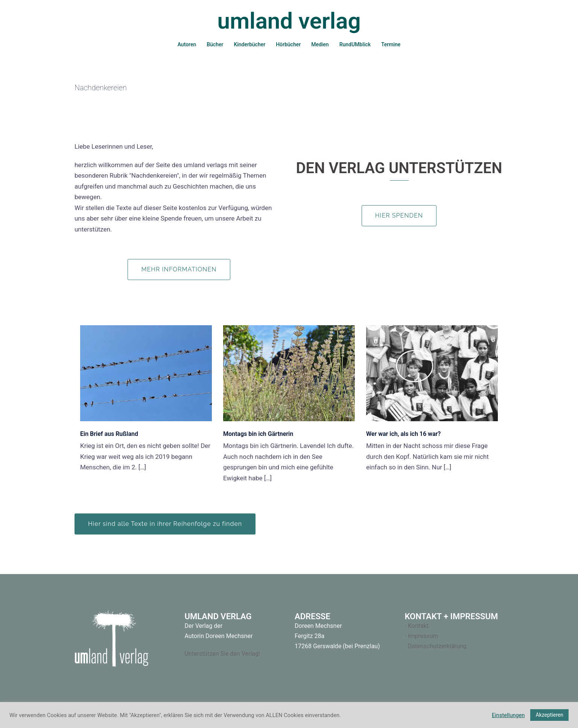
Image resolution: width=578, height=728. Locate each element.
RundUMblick (355, 44)
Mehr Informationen (179, 269)
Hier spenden (399, 216)
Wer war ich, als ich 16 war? (403, 434)
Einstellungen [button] (508, 715)
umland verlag (289, 21)
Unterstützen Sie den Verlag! (223, 654)
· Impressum (422, 636)
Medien (320, 44)
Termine (391, 44)
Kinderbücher (249, 44)
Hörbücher (288, 44)
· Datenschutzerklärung (436, 646)
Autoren (187, 44)
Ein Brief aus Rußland (109, 434)
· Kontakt (417, 626)
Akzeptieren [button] (549, 715)
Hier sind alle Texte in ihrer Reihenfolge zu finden (165, 524)
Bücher (215, 44)
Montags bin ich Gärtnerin (258, 434)
